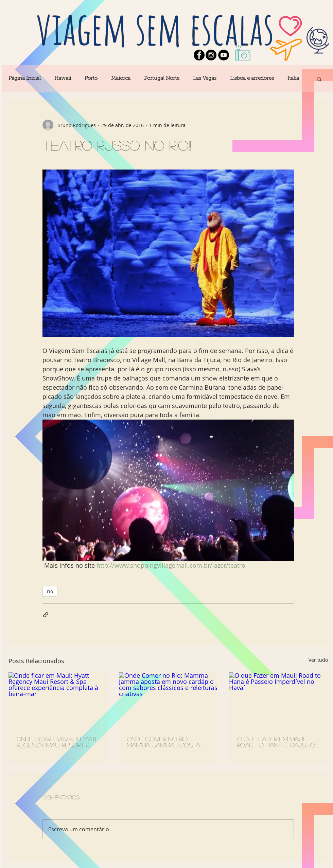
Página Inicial (25, 79)
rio (50, 591)
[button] (319, 79)
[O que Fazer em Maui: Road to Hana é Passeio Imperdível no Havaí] (278, 700)
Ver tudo (318, 660)
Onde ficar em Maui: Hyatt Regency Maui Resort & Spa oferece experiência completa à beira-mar (57, 742)
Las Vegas (205, 79)
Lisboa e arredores (252, 79)
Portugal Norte (162, 79)
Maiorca (121, 79)
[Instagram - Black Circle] (211, 55)
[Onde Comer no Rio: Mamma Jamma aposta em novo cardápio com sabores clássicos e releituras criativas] (168, 700)
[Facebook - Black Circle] (199, 55)
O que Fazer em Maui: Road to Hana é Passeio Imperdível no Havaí (276, 742)
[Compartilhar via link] (46, 615)
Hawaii (63, 79)
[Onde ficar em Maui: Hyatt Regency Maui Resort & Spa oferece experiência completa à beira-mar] (58, 700)
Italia (293, 79)
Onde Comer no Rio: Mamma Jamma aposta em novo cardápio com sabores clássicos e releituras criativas (165, 742)
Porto (91, 79)
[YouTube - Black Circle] (224, 55)
